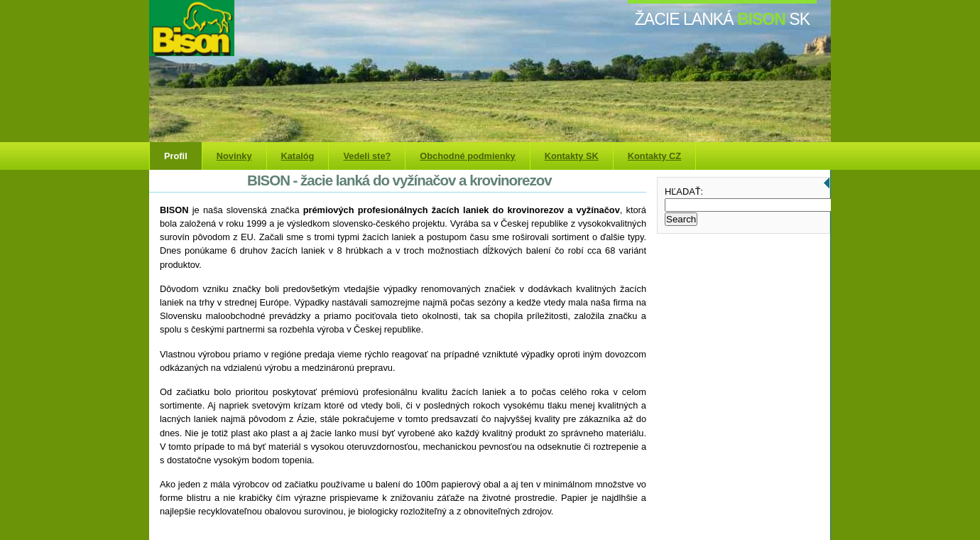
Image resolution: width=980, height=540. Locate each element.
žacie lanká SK (722, 19)
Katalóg (298, 156)
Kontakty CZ (654, 156)
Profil (176, 156)
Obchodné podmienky (467, 156)
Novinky (234, 156)
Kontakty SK (572, 156)
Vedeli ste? (367, 156)
